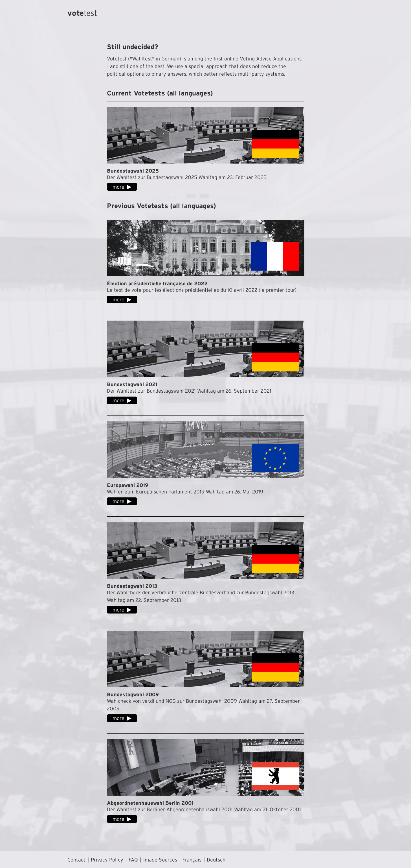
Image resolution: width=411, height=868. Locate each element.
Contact (76, 860)
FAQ (133, 860)
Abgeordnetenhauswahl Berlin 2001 (150, 803)
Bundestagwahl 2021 (132, 384)
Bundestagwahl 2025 (133, 171)
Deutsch (216, 860)
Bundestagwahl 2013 (132, 586)
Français (192, 860)
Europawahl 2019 (128, 485)
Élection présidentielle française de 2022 (157, 283)
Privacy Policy (107, 860)
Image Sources (160, 860)
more (118, 187)
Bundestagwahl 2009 (133, 694)
